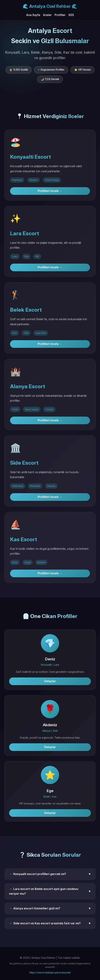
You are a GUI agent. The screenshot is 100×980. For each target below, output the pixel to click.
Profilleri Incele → (50, 191)
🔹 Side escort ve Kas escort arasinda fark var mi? (50, 923)
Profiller (60, 15)
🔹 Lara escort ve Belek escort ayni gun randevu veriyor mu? (50, 891)
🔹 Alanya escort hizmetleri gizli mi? (50, 909)
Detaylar (50, 681)
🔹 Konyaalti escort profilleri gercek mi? (50, 874)
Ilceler (47, 15)
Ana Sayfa (33, 15)
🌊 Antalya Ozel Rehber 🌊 (50, 6)
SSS (71, 15)
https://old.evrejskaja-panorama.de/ (50, 973)
